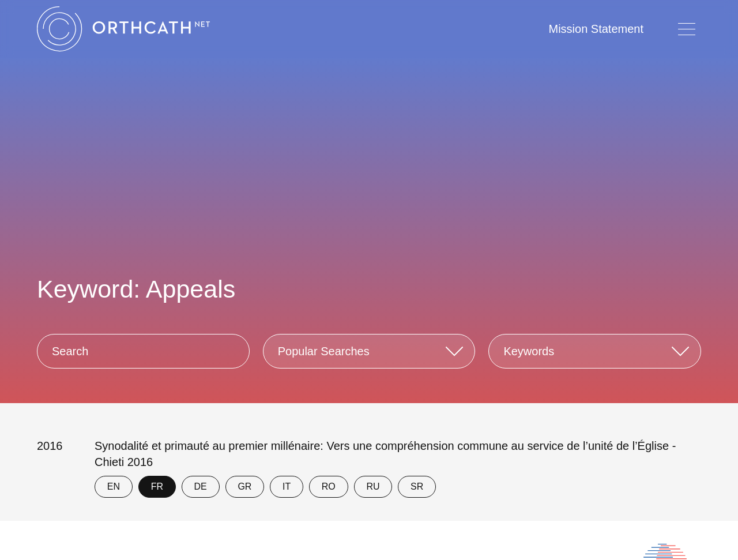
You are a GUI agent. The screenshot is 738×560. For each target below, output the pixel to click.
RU (373, 486)
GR (244, 486)
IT (287, 486)
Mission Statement (596, 29)
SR (417, 486)
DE (201, 486)
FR (157, 486)
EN (114, 486)
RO (329, 486)
